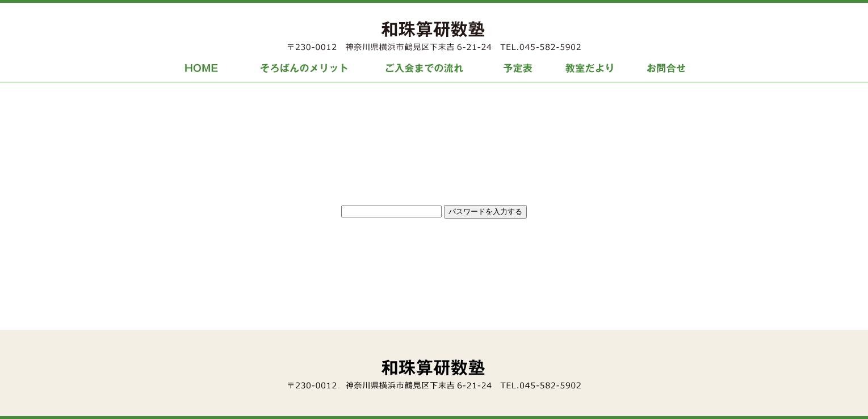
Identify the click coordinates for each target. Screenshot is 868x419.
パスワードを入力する (485, 211)
